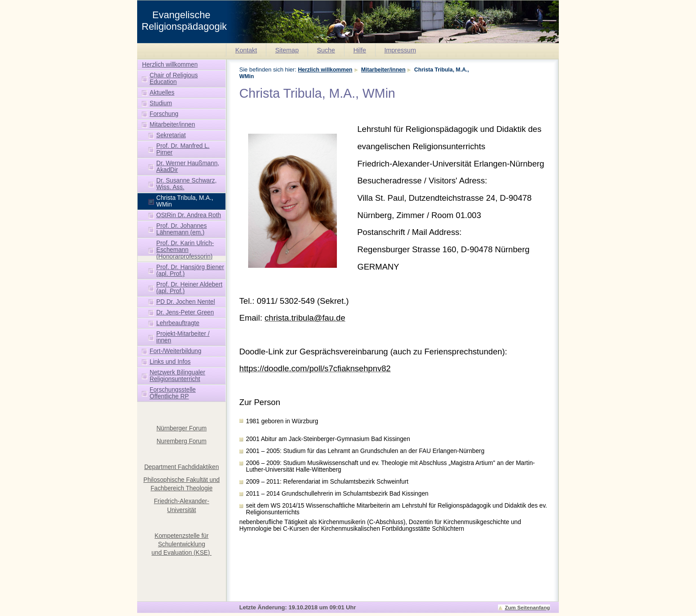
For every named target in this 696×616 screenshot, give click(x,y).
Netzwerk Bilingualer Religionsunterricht (177, 376)
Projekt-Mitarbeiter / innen (183, 337)
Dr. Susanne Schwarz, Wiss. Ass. (186, 184)
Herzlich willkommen (325, 70)
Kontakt (246, 50)
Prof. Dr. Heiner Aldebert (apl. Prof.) (189, 288)
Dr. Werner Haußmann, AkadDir (188, 167)
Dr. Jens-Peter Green (185, 312)
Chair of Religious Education (174, 79)
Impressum (400, 50)
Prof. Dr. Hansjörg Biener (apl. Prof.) (190, 270)
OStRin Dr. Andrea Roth (189, 215)
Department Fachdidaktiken (182, 467)
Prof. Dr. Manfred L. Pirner (183, 149)
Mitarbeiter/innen (384, 70)
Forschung (164, 114)
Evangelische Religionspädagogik (184, 21)
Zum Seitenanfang (527, 607)
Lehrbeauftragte (178, 323)
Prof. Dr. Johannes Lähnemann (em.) (182, 229)
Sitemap (287, 50)
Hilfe (360, 50)
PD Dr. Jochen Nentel (186, 302)
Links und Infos (170, 362)
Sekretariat (171, 135)
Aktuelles (162, 93)
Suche (326, 50)
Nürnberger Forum (181, 428)
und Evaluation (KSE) (181, 553)
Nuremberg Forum (182, 441)
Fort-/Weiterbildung (176, 351)
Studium (161, 103)
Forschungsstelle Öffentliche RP (173, 393)
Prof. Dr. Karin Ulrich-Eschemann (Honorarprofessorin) (185, 250)
